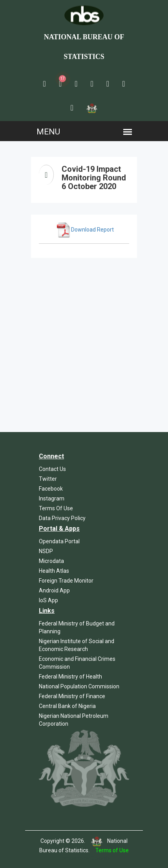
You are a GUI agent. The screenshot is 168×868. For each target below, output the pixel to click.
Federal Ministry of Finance (72, 696)
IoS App (48, 600)
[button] (45, 84)
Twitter (48, 479)
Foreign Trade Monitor (66, 581)
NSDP (46, 551)
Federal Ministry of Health (70, 677)
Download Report (85, 230)
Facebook (51, 489)
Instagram (52, 498)
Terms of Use (112, 850)
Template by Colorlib (84, 858)
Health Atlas (54, 571)
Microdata (51, 561)
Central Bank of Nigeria (67, 706)
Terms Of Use (56, 508)
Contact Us (52, 469)
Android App (54, 590)
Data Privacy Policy (62, 518)
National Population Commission (79, 686)
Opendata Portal (59, 541)
